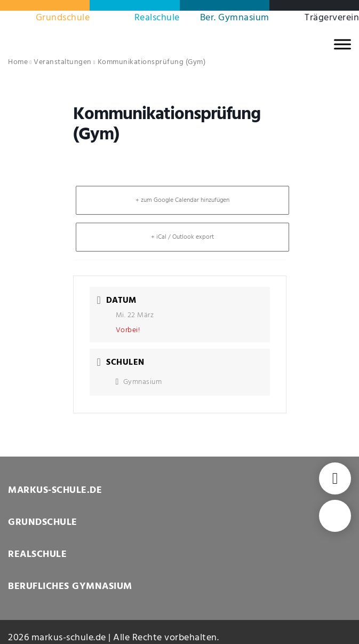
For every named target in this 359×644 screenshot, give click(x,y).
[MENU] (342, 44)
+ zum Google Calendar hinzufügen (182, 200)
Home (18, 62)
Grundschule (63, 18)
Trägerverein (332, 18)
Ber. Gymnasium (235, 18)
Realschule (157, 18)
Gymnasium (139, 382)
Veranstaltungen (63, 62)
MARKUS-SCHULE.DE (55, 490)
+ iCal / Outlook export (182, 237)
